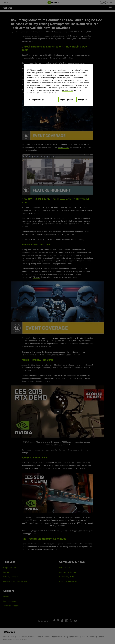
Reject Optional (67, 100)
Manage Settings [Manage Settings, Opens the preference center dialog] (36, 100)
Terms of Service (74, 88)
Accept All (82, 100)
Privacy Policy (68, 90)
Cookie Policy (60, 83)
